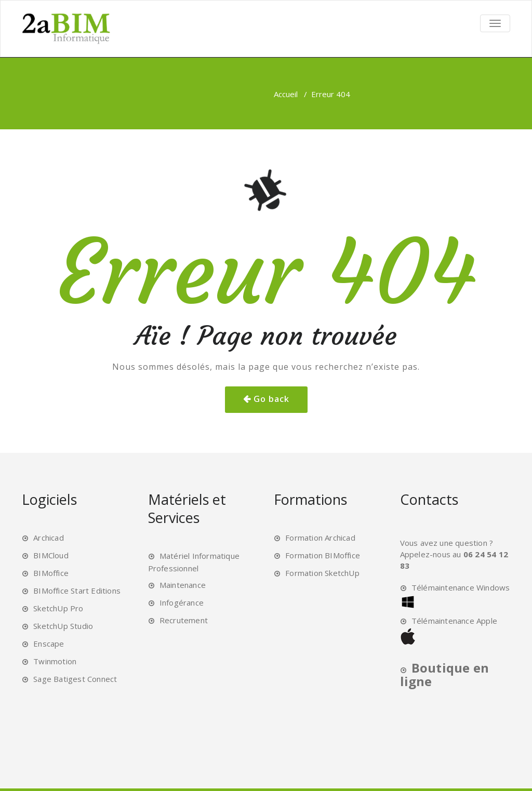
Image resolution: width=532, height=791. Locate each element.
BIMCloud (51, 555)
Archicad (49, 538)
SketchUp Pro (58, 608)
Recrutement (184, 620)
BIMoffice (51, 573)
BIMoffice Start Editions (77, 591)
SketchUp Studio (63, 626)
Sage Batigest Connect (75, 679)
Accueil (286, 94)
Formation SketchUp (322, 573)
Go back (271, 399)
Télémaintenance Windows (461, 587)
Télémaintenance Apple (454, 621)
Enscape (49, 643)
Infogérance (182, 602)
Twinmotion (55, 661)
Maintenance (183, 585)
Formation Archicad (320, 538)
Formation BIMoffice (323, 555)
